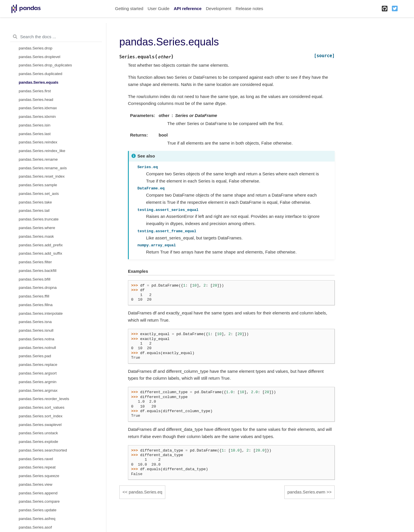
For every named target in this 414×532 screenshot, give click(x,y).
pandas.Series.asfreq (37, 519)
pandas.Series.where (37, 228)
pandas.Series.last (35, 134)
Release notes (249, 8)
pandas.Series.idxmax (38, 108)
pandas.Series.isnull (36, 330)
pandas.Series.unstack (38, 433)
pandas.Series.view (36, 484)
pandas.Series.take (35, 202)
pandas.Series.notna (37, 339)
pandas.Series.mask (36, 236)
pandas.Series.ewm (306, 492)
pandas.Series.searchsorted (43, 450)
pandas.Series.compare (39, 501)
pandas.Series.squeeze (39, 476)
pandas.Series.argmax (38, 390)
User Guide (158, 8)
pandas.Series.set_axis (39, 194)
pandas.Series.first (35, 91)
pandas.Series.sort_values (42, 407)
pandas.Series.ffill (34, 296)
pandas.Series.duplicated (41, 74)
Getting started (129, 8)
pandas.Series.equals (39, 82)
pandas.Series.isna (35, 322)
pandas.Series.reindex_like (42, 151)
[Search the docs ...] (56, 37)
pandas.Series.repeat (37, 467)
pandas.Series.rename (38, 159)
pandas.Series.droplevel (40, 57)
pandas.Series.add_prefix (41, 245)
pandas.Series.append (38, 493)
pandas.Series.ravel (36, 459)
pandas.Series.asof (35, 527)
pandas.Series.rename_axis (43, 168)
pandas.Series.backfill (38, 271)
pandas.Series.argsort (38, 373)
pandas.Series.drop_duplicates (45, 65)
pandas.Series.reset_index (42, 176)
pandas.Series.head (36, 100)
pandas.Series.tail (34, 211)
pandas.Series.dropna (38, 288)
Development (218, 8)
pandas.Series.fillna (36, 305)
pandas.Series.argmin (38, 382)
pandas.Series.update (38, 510)
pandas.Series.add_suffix (40, 253)
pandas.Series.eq (146, 492)
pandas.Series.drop (36, 48)
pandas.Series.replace (38, 365)
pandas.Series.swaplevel (40, 425)
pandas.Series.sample (38, 185)
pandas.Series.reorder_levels (44, 399)
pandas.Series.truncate (39, 219)
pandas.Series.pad (35, 356)
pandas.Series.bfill (34, 279)
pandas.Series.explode (38, 442)
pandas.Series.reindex (38, 142)
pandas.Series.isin (34, 125)
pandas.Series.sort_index (41, 416)
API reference (188, 8)
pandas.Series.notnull (37, 348)
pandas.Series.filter (35, 262)
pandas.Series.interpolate (41, 313)
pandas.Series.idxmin (37, 117)
